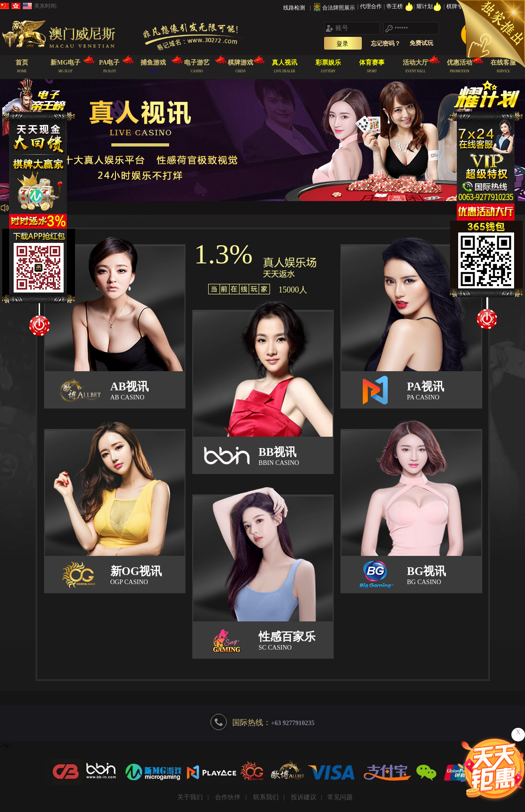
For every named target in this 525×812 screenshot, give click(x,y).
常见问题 (340, 797)
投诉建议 (304, 797)
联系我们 (266, 797)
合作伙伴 (228, 797)
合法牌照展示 (339, 8)
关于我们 (190, 797)
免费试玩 (421, 43)
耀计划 (430, 6)
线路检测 (294, 8)
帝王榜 (400, 6)
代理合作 (372, 6)
